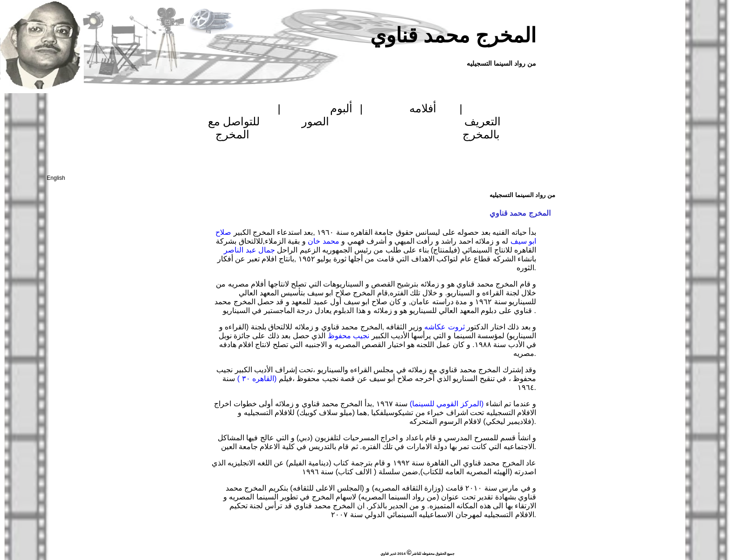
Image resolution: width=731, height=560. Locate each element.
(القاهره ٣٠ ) (257, 379)
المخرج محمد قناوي (453, 35)
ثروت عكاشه (444, 327)
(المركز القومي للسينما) (445, 404)
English (56, 178)
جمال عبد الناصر (249, 250)
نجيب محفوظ (348, 336)
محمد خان (324, 241)
